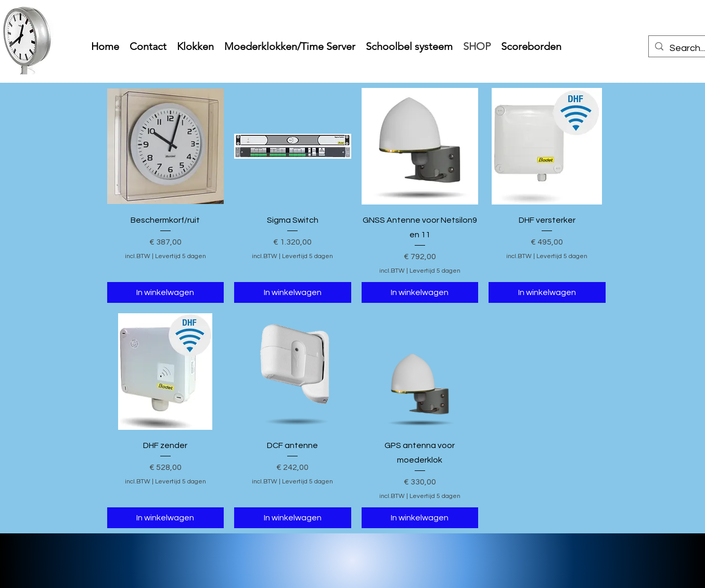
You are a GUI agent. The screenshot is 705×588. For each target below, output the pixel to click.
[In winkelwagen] (166, 292)
